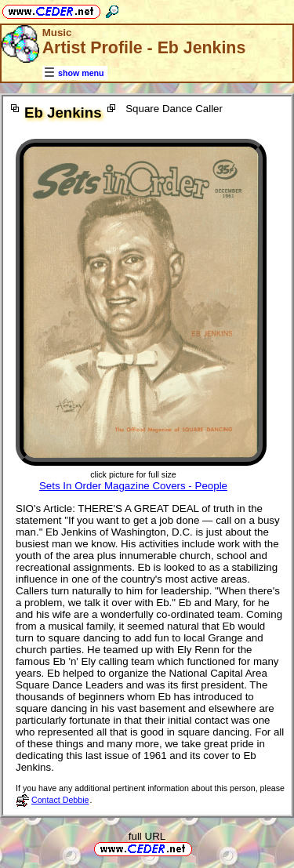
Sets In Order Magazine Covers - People (133, 486)
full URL (147, 836)
